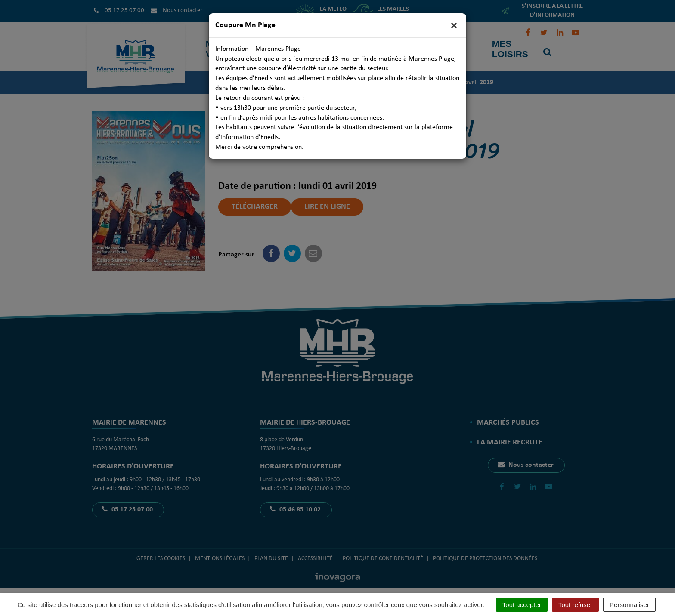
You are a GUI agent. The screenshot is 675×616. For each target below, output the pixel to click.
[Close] (454, 26)
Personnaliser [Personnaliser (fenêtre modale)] (629, 605)
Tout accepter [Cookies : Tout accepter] (522, 605)
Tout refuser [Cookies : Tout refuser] (575, 605)
